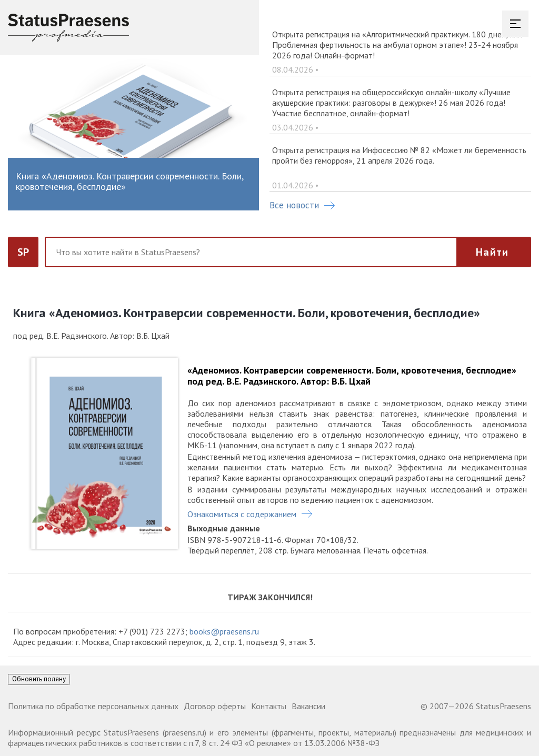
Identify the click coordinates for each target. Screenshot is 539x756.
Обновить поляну (39, 679)
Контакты (269, 706)
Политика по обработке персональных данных (93, 706)
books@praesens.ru (224, 631)
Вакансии (308, 706)
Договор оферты (215, 706)
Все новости (302, 205)
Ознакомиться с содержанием (242, 514)
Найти (492, 252)
